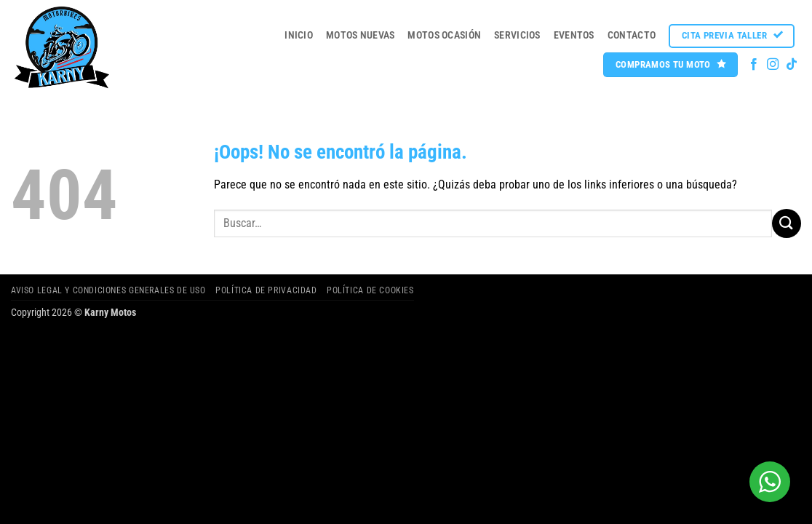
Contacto (632, 35)
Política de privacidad (266, 290)
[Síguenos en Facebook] (754, 65)
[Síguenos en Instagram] (773, 65)
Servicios (517, 35)
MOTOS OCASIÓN (444, 35)
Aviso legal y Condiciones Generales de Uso (108, 290)
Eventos (574, 35)
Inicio (299, 35)
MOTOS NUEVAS (360, 35)
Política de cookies (370, 290)
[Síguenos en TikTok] (792, 65)
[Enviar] (787, 223)
